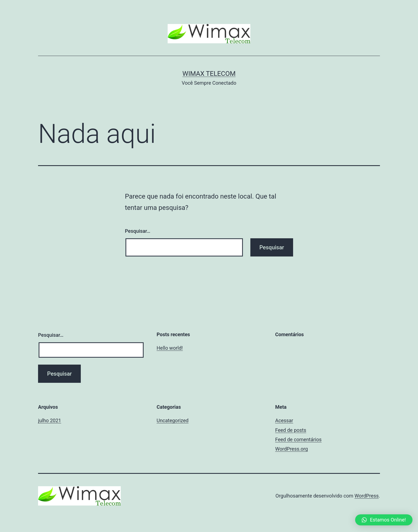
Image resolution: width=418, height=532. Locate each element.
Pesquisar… (138, 231)
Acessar (284, 420)
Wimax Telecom (209, 74)
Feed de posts (291, 430)
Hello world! (170, 348)
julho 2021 (50, 420)
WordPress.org (292, 449)
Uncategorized (173, 420)
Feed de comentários (298, 439)
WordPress (367, 496)
